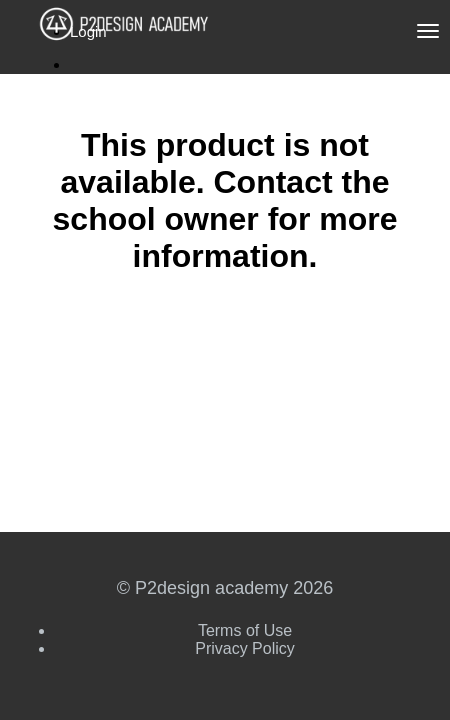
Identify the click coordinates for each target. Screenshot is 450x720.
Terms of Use (245, 630)
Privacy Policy (245, 648)
